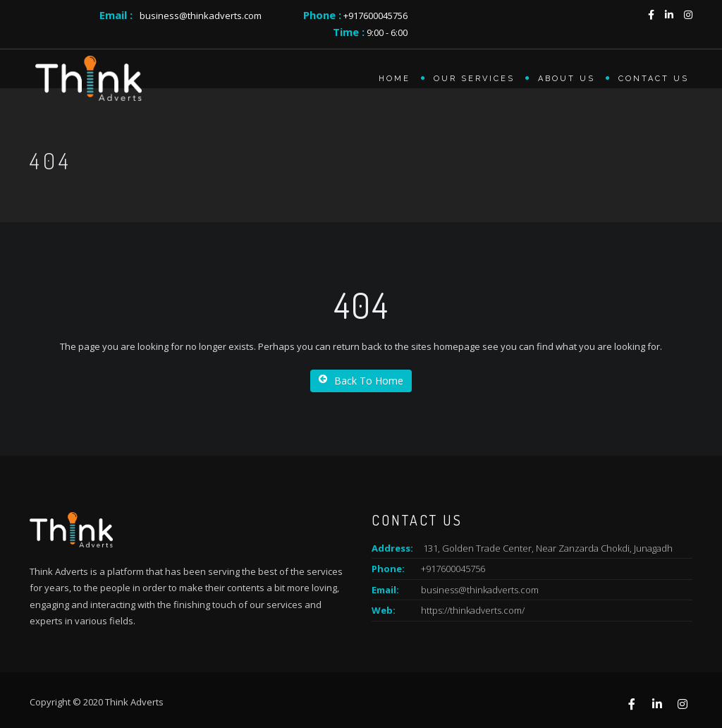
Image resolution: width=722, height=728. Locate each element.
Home (394, 79)
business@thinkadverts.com (201, 16)
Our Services (474, 79)
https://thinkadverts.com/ (473, 610)
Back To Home (361, 381)
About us (567, 79)
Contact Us (654, 79)
